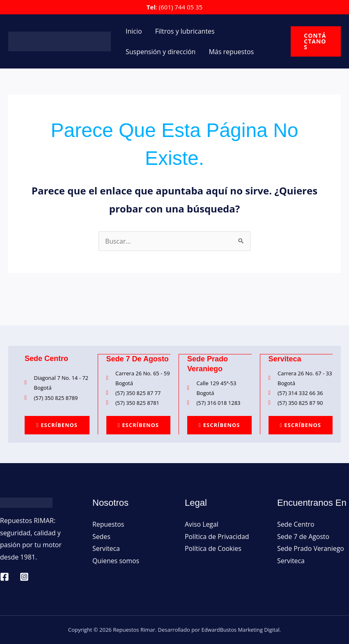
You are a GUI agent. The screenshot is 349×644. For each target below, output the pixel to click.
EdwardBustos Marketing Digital (240, 629)
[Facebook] (5, 576)
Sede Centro (296, 524)
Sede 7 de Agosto (303, 536)
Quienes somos (116, 560)
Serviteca (106, 548)
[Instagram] (24, 576)
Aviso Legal (202, 524)
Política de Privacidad (217, 536)
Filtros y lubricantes (185, 31)
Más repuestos (231, 52)
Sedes (101, 536)
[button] (316, 41)
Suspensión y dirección (161, 52)
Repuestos (108, 524)
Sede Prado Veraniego (311, 548)
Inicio (134, 31)
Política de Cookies (213, 548)
